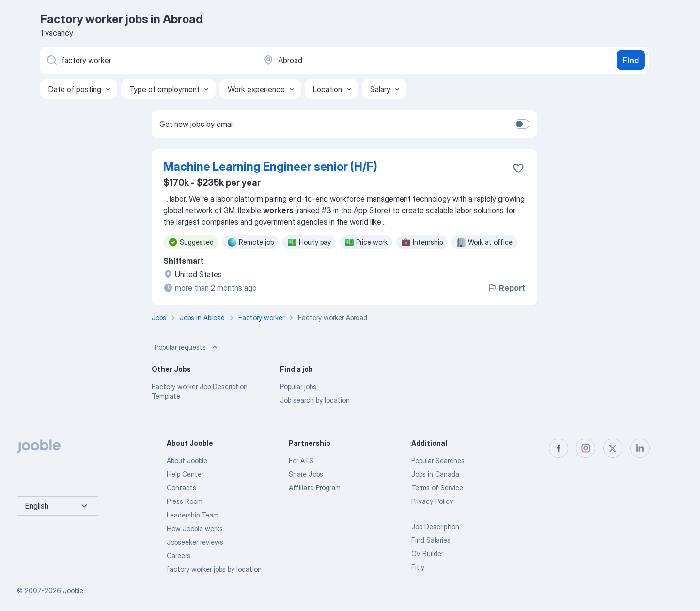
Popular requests (187, 347)
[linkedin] (640, 448)
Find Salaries (431, 540)
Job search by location (315, 400)
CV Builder (427, 554)
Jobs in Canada (435, 474)
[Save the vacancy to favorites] (518, 168)
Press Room (185, 501)
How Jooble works (195, 528)
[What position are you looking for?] (147, 60)
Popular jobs (298, 386)
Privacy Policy (432, 501)
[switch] (522, 124)
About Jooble (187, 461)
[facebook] (559, 448)
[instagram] (586, 448)
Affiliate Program (315, 488)
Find (631, 60)
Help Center (185, 474)
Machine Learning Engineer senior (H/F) (270, 166)
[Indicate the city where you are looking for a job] (363, 60)
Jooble (73, 590)
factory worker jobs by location (214, 569)
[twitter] (613, 448)
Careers (179, 556)
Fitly (418, 567)
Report (506, 288)
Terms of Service (437, 488)
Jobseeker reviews (195, 542)
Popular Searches (438, 461)
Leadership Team (193, 515)
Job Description (435, 526)
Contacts (181, 488)
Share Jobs (306, 474)
